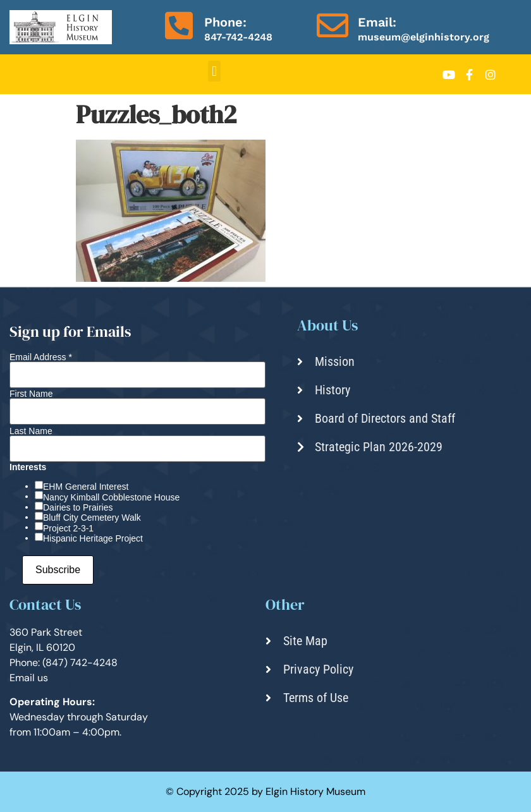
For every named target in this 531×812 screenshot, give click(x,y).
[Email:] (333, 25)
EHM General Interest (86, 487)
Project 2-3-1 (68, 528)
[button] (214, 71)
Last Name (31, 431)
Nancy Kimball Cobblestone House (111, 497)
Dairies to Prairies (78, 507)
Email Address (41, 357)
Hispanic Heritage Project (93, 538)
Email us (29, 678)
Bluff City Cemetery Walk (92, 518)
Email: (377, 22)
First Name (31, 394)
